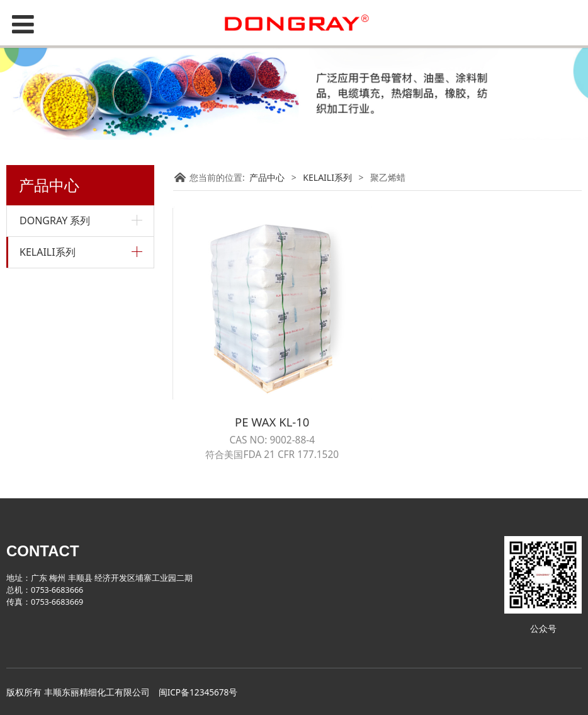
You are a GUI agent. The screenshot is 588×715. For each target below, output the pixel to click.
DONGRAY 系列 (55, 220)
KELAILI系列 (48, 252)
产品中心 (267, 177)
